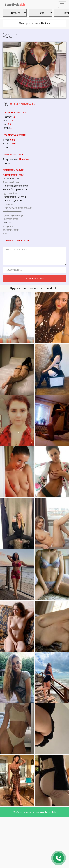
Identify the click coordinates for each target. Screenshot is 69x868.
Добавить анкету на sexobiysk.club (34, 812)
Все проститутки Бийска (34, 23)
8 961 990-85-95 (22, 104)
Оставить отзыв (34, 278)
